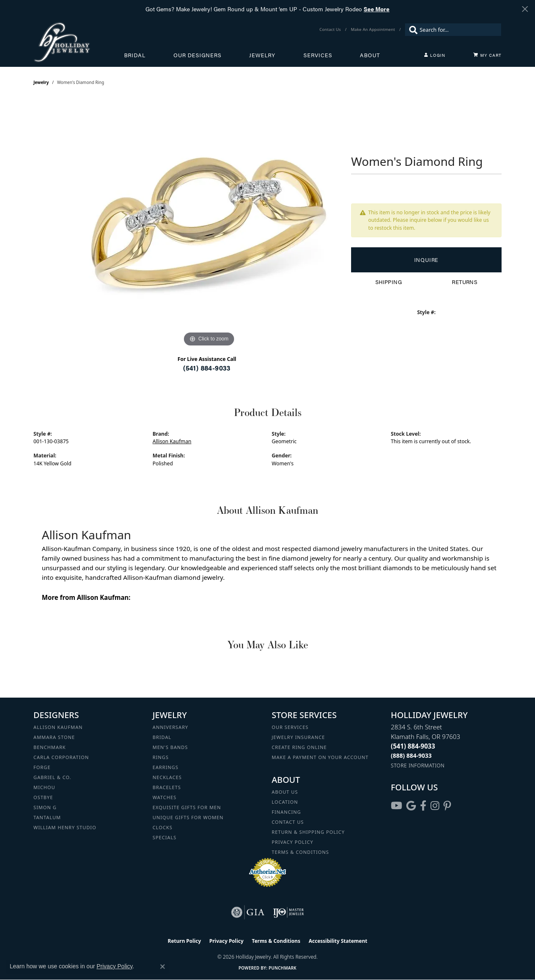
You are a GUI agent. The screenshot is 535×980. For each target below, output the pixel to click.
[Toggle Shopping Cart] (487, 55)
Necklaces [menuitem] (167, 777)
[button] (435, 55)
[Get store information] (418, 765)
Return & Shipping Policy (308, 832)
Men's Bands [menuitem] (170, 747)
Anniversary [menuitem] (170, 727)
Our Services (290, 727)
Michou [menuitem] (44, 787)
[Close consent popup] (163, 967)
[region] (209, 223)
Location (285, 802)
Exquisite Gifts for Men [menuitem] (187, 807)
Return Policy (184, 941)
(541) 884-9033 (207, 368)
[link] (331, 30)
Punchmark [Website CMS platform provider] (283, 968)
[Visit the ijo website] (289, 912)
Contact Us (288, 822)
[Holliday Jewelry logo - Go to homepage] (79, 42)
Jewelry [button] (262, 55)
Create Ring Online (299, 747)
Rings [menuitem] (161, 757)
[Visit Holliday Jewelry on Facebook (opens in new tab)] (423, 806)
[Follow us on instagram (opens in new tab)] (435, 806)
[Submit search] (411, 30)
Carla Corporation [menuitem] (61, 757)
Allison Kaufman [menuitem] (58, 727)
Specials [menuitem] (164, 837)
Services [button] (318, 55)
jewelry (41, 82)
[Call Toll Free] (411, 755)
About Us (285, 792)
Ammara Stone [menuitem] (54, 737)
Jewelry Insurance (298, 737)
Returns (465, 282)
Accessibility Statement (338, 941)
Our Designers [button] (197, 55)
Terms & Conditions (300, 852)
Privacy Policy (293, 842)
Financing (286, 812)
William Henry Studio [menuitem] (65, 827)
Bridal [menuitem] (162, 737)
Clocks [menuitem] (163, 827)
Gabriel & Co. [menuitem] (52, 777)
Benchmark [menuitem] (50, 747)
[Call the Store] (413, 746)
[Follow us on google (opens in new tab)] (411, 806)
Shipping (389, 282)
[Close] (525, 9)
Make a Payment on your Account (320, 757)
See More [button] (377, 9)
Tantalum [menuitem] (47, 817)
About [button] (370, 55)
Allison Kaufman (172, 441)
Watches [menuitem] (164, 797)
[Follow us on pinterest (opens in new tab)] (447, 806)
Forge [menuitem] (42, 767)
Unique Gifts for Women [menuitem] (188, 817)
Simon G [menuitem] (45, 807)
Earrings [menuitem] (166, 767)
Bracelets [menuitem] (167, 787)
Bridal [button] (135, 55)
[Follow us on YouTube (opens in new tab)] (396, 806)
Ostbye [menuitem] (43, 797)
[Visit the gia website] (248, 912)
